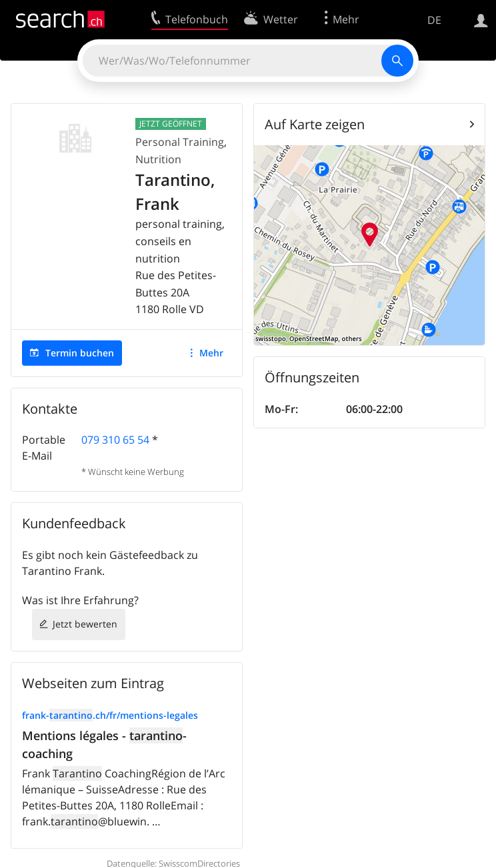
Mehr (211, 353)
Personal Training (180, 142)
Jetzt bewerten (85, 624)
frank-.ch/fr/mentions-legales (110, 715)
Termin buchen (80, 353)
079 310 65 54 (115, 440)
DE (434, 20)
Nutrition (158, 159)
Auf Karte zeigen (315, 124)
